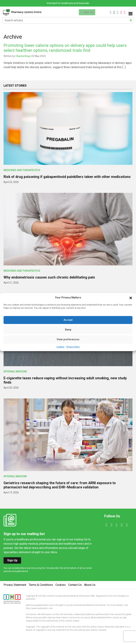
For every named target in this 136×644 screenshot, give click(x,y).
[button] (131, 298)
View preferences (68, 339)
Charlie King (23, 56)
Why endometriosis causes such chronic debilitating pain (50, 282)
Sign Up (88, 12)
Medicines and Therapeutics (22, 170)
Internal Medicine (15, 376)
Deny (68, 330)
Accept (68, 320)
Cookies (60, 347)
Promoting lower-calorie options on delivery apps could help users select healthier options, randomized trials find (66, 48)
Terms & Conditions (41, 589)
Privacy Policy (73, 347)
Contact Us (75, 589)
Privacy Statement (15, 589)
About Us (90, 589)
